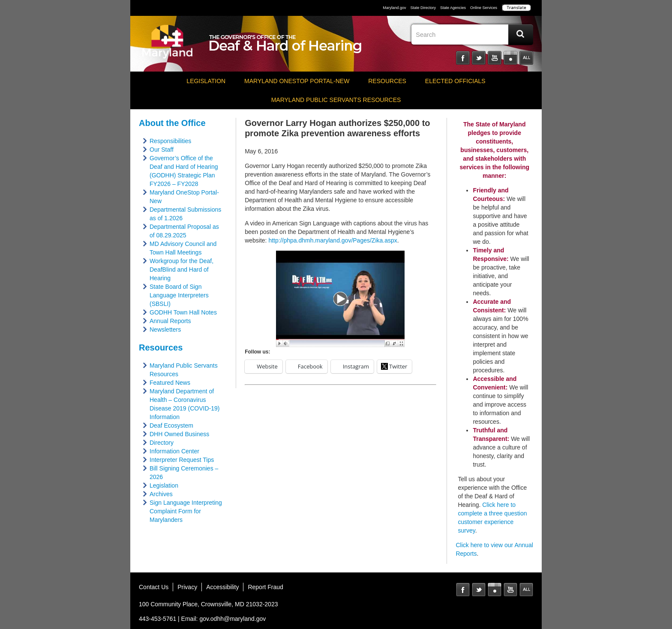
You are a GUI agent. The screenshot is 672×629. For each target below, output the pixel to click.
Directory (162, 443)
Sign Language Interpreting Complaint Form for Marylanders (186, 511)
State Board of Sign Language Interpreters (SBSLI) (179, 295)
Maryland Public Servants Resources (336, 100)
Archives (161, 494)
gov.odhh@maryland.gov (232, 619)
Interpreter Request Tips (182, 460)
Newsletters (165, 329)
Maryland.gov (394, 8)
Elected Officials (455, 81)
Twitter (479, 58)
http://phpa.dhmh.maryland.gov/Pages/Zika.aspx (333, 240)
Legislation (206, 81)
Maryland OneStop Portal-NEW (297, 81)
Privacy (187, 587)
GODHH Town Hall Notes (183, 312)
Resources (387, 81)
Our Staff (162, 150)
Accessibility (222, 587)
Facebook (463, 58)
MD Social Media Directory (526, 590)
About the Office (172, 123)
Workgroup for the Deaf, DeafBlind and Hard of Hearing (181, 270)
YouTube (495, 58)
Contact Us (154, 587)
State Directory (423, 8)
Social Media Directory (526, 58)
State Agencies (453, 8)
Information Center (174, 451)
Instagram (510, 58)
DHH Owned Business (179, 434)
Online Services (484, 8)
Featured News (170, 383)
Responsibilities (170, 141)
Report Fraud (265, 587)
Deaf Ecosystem (171, 425)
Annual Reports (170, 321)
